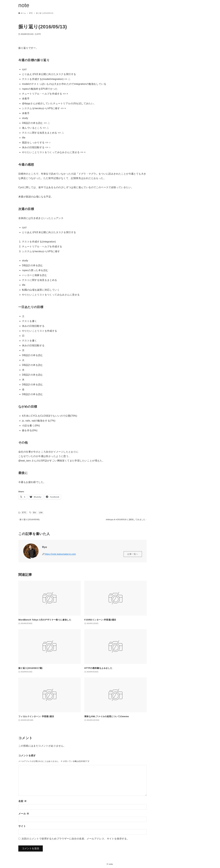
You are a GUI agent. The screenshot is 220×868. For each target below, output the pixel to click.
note (24, 5)
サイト (22, 828)
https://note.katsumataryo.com (60, 555)
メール (24, 815)
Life (41, 512)
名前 (22, 803)
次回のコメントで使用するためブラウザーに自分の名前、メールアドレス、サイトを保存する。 (75, 840)
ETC (39, 34)
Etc (35, 512)
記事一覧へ (133, 555)
